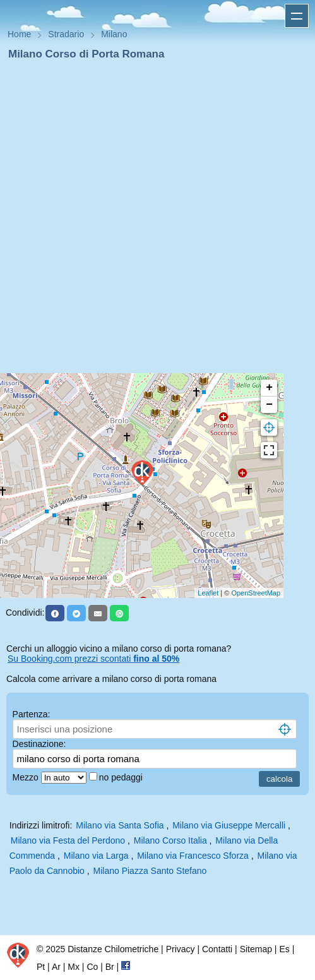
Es (284, 949)
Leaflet (208, 593)
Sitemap (256, 949)
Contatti (217, 949)
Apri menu (297, 16)
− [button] (269, 405)
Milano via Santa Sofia (120, 825)
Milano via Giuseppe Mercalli (229, 825)
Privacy (181, 949)
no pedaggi (122, 777)
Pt (41, 967)
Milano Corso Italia (170, 840)
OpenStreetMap (256, 593)
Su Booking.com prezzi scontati (93, 659)
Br (110, 967)
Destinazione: (39, 744)
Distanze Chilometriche (113, 949)
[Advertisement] (152, 221)
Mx (74, 967)
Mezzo (27, 777)
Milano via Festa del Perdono (68, 840)
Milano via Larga (96, 856)
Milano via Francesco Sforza (193, 856)
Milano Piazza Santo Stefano (150, 871)
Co (92, 967)
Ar (56, 967)
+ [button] (269, 388)
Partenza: (32, 714)
